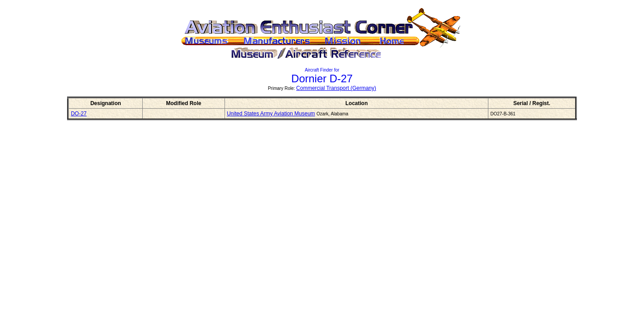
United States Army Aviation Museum (271, 114)
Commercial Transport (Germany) (336, 88)
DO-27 (78, 114)
